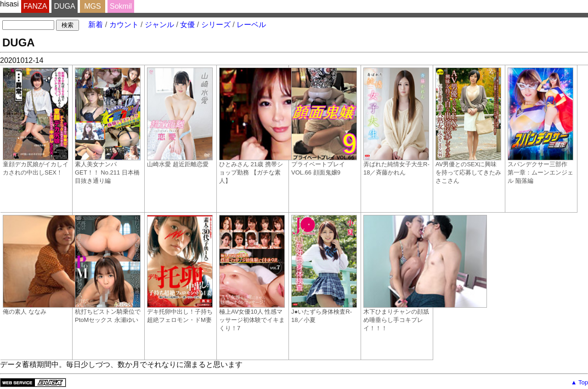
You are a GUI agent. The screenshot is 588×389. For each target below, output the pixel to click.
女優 (187, 25)
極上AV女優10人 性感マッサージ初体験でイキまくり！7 (252, 273)
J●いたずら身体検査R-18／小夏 (324, 269)
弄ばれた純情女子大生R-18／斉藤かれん (396, 122)
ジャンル (159, 25)
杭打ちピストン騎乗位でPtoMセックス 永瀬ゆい (108, 269)
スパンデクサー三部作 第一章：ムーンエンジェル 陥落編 (540, 126)
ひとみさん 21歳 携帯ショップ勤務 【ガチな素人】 (254, 126)
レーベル (251, 25)
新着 (96, 25)
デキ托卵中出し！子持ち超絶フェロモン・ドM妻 (180, 269)
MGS (93, 6)
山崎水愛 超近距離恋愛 (180, 118)
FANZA (35, 6)
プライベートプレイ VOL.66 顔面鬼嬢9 (324, 122)
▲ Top (580, 382)
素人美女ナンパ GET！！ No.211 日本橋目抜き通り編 (108, 126)
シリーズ (216, 25)
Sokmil (121, 6)
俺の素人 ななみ (38, 265)
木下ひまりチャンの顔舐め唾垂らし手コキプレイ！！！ (398, 273)
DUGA (64, 6)
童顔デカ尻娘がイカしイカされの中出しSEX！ (36, 122)
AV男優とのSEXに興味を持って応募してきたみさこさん (468, 126)
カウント (124, 25)
